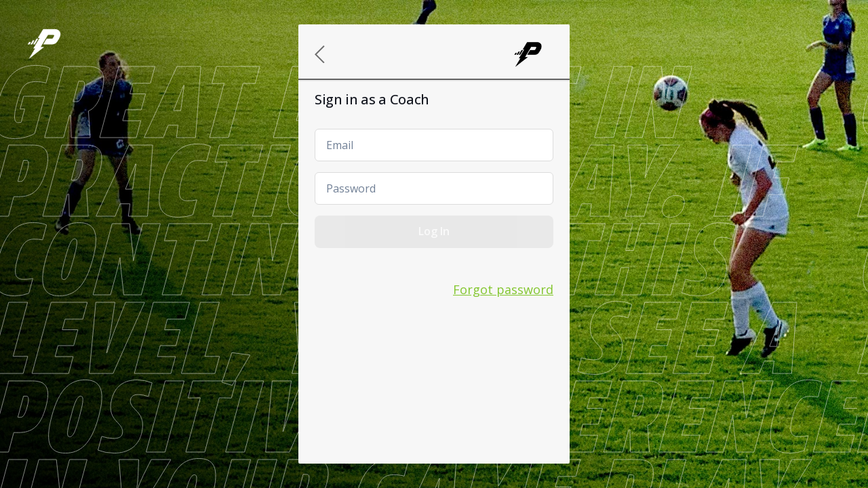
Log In (434, 231)
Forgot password (503, 289)
